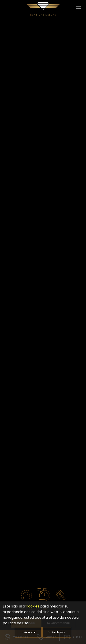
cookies (33, 606)
